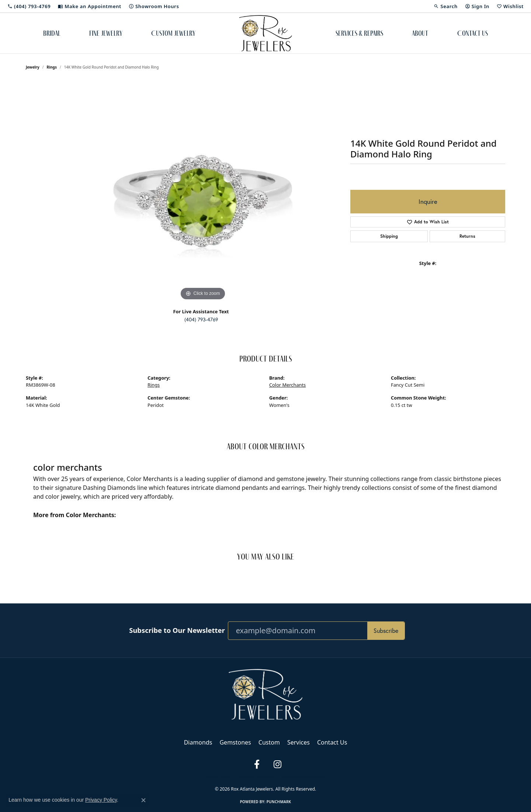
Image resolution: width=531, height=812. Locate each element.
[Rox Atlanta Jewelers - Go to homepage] (265, 694)
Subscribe (386, 630)
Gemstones (235, 742)
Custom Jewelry (173, 33)
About (420, 33)
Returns (467, 236)
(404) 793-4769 (201, 320)
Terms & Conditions (256, 777)
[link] (29, 6)
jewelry (33, 67)
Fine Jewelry (106, 33)
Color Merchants (287, 385)
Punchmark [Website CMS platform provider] (279, 802)
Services (299, 742)
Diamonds (198, 742)
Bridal (52, 33)
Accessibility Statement (303, 777)
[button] (445, 6)
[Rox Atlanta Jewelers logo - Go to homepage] (266, 33)
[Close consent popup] (143, 800)
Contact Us (473, 33)
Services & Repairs (359, 33)
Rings (52, 67)
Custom (269, 742)
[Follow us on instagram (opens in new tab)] (277, 764)
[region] (203, 192)
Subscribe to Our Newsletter (177, 630)
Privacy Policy (219, 777)
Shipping (389, 236)
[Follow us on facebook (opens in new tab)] (257, 764)
